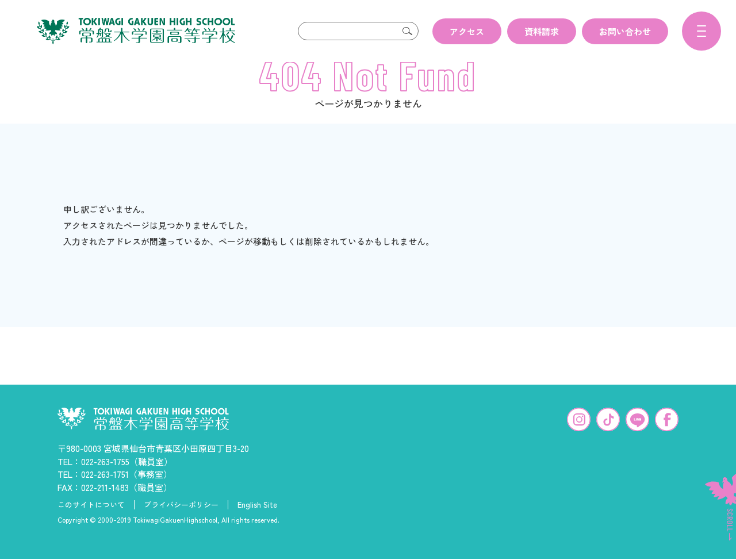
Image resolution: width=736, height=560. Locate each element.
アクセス (467, 31)
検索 (407, 31)
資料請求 (542, 31)
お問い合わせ (625, 31)
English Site (257, 523)
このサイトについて (91, 523)
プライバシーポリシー (181, 523)
